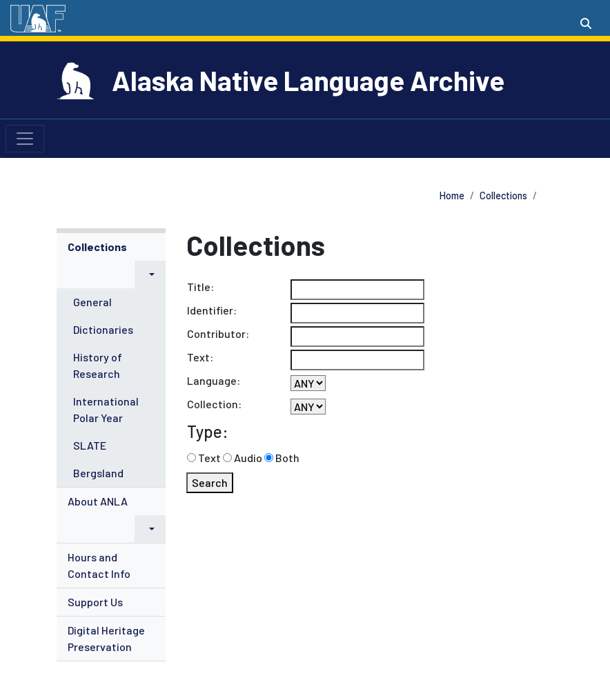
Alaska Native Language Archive (308, 80)
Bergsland (98, 473)
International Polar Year (106, 409)
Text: (200, 357)
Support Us (95, 602)
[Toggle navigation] (25, 139)
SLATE (90, 445)
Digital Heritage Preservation (106, 638)
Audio (248, 458)
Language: (214, 380)
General (92, 302)
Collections (503, 196)
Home (452, 196)
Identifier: (212, 310)
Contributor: (218, 333)
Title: (200, 287)
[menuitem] (111, 360)
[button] (150, 274)
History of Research (98, 365)
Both (287, 458)
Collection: (214, 404)
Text (209, 458)
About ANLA (98, 501)
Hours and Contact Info (99, 565)
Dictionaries (103, 329)
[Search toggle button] (586, 23)
